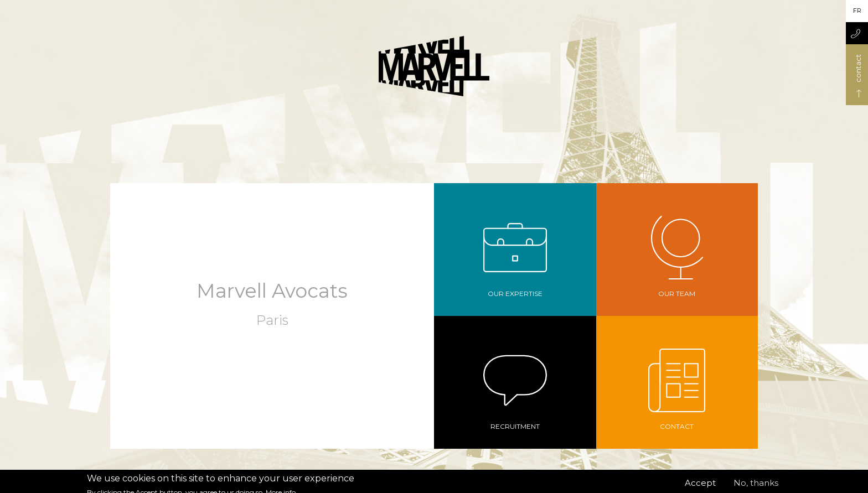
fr (857, 11)
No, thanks (756, 486)
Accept (700, 486)
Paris (272, 320)
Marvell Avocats (272, 291)
